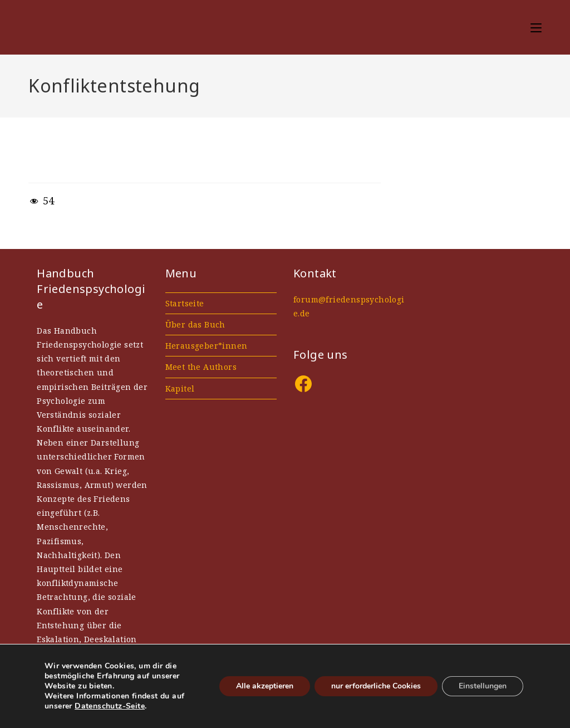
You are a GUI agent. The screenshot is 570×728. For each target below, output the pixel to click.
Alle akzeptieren (265, 686)
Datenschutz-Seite (110, 706)
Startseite (185, 303)
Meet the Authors (201, 367)
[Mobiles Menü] (536, 27)
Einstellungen (483, 686)
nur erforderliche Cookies (376, 686)
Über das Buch (195, 324)
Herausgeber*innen (207, 346)
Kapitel (180, 389)
